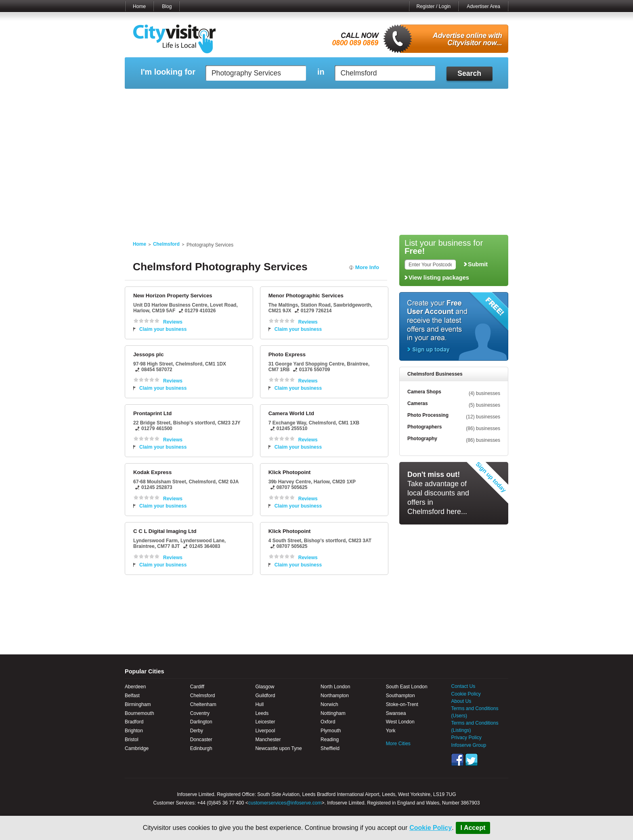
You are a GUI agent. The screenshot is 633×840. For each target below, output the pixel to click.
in (321, 72)
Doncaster (201, 740)
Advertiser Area (483, 6)
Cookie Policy (431, 828)
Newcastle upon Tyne (278, 748)
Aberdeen (135, 687)
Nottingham (333, 713)
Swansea (396, 713)
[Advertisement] (316, 170)
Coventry (200, 713)
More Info (367, 267)
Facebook (457, 760)
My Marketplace (202, 99)
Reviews (173, 322)
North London (335, 687)
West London (400, 722)
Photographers (424, 427)
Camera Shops (424, 392)
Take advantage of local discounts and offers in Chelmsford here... (438, 493)
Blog (167, 6)
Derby (197, 731)
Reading (330, 740)
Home (139, 6)
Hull (259, 704)
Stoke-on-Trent (402, 704)
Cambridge (137, 748)
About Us (461, 701)
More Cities (398, 744)
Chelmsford (166, 244)
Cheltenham (203, 704)
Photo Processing (428, 415)
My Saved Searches (366, 99)
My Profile (320, 99)
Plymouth (331, 731)
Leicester (265, 722)
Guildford (265, 696)
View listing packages (439, 278)
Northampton (335, 696)
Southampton (400, 696)
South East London (407, 687)
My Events (244, 99)
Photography (422, 439)
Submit (478, 264)
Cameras (418, 403)
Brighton (134, 731)
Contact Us (463, 686)
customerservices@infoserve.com (285, 803)
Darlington (201, 722)
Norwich (329, 704)
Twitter (472, 760)
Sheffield (330, 748)
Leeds (262, 713)
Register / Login (434, 6)
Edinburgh (201, 748)
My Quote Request (421, 99)
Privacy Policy (466, 738)
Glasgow (265, 687)
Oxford (328, 722)
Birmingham (138, 704)
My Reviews (282, 99)
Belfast (132, 696)
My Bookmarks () (474, 99)
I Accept (473, 828)
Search (469, 73)
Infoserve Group (469, 745)
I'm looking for (168, 72)
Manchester (268, 740)
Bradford (134, 722)
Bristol (132, 740)
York (391, 731)
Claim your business (163, 329)
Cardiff (197, 687)
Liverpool (265, 731)
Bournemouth (139, 713)
